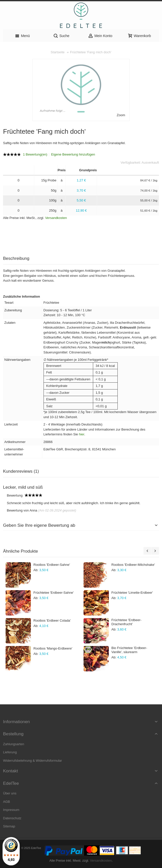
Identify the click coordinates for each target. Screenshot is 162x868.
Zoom (121, 115)
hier (82, 434)
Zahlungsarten (14, 744)
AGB (6, 802)
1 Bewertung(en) (35, 154)
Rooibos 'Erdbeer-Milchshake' (133, 565)
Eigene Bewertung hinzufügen (73, 154)
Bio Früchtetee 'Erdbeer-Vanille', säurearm (129, 650)
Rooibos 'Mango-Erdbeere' (53, 648)
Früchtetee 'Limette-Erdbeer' (132, 593)
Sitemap (9, 826)
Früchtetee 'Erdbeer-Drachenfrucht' (126, 622)
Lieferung (10, 752)
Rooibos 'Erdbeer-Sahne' (52, 565)
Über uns (10, 793)
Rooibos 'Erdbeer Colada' (52, 620)
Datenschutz (12, 818)
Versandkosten (56, 218)
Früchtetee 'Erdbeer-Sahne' (54, 593)
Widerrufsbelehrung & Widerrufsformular (33, 761)
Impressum (11, 810)
